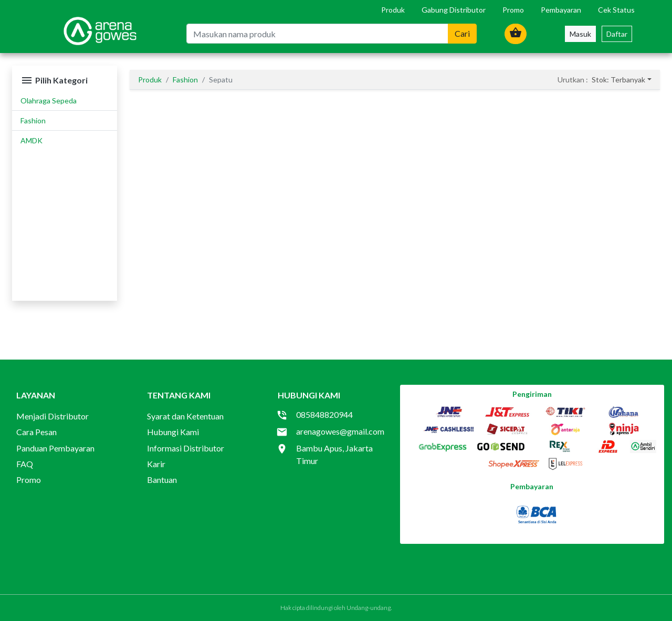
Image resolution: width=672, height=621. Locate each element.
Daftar (617, 34)
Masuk (580, 34)
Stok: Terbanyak (618, 80)
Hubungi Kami (173, 432)
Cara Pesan (36, 432)
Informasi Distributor (186, 448)
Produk (393, 10)
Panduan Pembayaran (55, 448)
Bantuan (162, 480)
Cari (462, 33)
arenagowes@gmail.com (340, 431)
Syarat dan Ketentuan (185, 416)
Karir (156, 464)
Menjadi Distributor (52, 416)
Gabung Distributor (454, 10)
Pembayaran (561, 10)
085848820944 (324, 414)
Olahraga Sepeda (49, 101)
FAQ (25, 464)
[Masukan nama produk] (317, 34)
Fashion (33, 120)
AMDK (31, 140)
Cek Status (616, 10)
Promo (513, 10)
